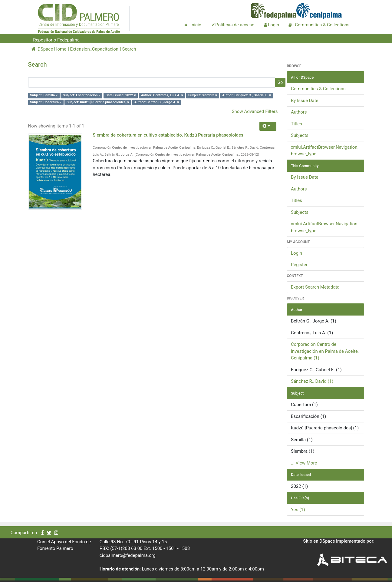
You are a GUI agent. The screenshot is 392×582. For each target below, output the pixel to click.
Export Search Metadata (315, 287)
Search (129, 49)
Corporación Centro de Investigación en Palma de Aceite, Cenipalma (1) (325, 351)
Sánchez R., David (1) (312, 381)
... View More (304, 463)
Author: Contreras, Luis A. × (162, 95)
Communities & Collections (318, 89)
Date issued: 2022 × (121, 95)
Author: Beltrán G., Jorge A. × (157, 102)
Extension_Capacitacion (94, 49)
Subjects (300, 135)
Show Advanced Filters (255, 111)
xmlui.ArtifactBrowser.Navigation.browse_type (325, 151)
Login (296, 253)
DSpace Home (49, 49)
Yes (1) (298, 510)
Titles (296, 124)
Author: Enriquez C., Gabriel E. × (247, 95)
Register (299, 265)
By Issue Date (305, 101)
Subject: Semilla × (44, 95)
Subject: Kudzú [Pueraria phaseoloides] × (98, 102)
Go (280, 82)
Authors (299, 112)
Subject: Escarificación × (81, 95)
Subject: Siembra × (203, 95)
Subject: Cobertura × (46, 102)
